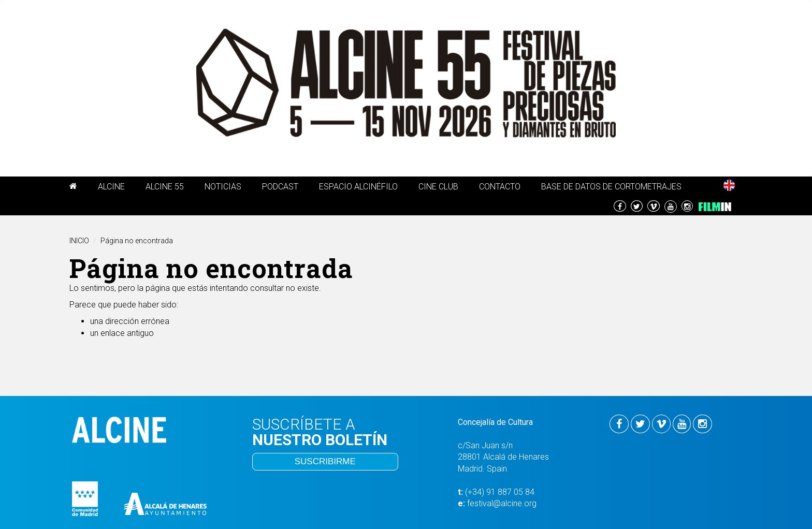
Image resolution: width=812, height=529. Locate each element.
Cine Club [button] (438, 187)
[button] (73, 188)
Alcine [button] (111, 187)
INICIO (79, 241)
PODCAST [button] (280, 187)
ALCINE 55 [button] (165, 187)
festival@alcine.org (502, 503)
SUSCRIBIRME (325, 461)
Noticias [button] (223, 187)
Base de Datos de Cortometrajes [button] (611, 187)
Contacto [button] (500, 187)
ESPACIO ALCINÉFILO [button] (358, 187)
